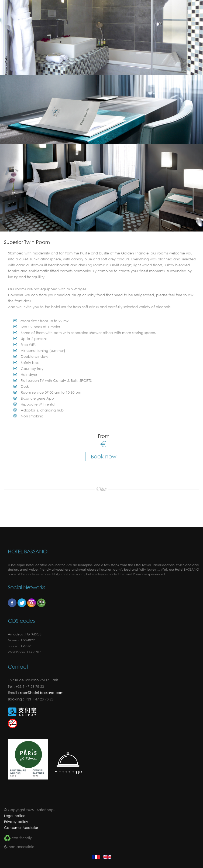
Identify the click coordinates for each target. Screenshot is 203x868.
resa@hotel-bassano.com (41, 693)
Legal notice (15, 816)
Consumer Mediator (21, 828)
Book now (104, 456)
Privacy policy (16, 822)
